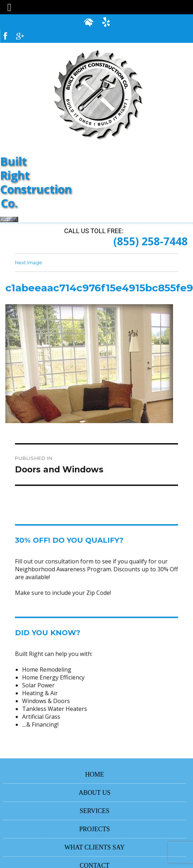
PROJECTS (95, 829)
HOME (95, 774)
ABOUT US (94, 793)
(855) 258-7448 (151, 241)
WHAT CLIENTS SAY (95, 847)
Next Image (29, 262)
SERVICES (95, 811)
